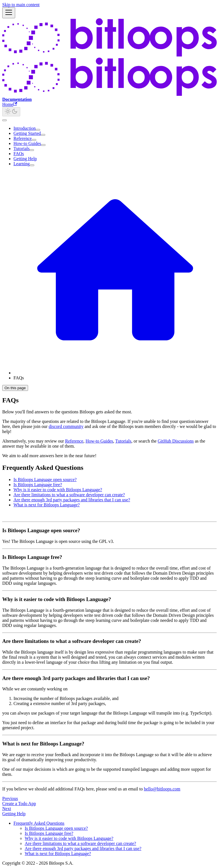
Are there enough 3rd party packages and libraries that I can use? (72, 500)
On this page (15, 388)
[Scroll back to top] (4, 120)
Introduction (25, 128)
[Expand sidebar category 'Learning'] (32, 165)
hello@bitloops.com (162, 789)
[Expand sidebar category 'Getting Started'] (43, 135)
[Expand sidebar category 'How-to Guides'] (43, 145)
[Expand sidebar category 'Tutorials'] (32, 150)
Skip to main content (21, 5)
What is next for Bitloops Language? (47, 505)
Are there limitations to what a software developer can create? (69, 495)
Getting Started (27, 133)
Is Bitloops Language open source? (45, 480)
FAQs (19, 154)
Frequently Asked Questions (39, 823)
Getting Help (25, 159)
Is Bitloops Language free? (38, 485)
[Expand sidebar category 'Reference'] (34, 140)
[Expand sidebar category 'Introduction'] (38, 130)
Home (10, 104)
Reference (23, 138)
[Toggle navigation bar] (9, 13)
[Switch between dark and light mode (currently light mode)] (11, 112)
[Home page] (115, 373)
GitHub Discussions (176, 441)
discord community (66, 426)
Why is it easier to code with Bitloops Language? (58, 490)
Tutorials (21, 149)
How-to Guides (27, 143)
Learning (22, 164)
